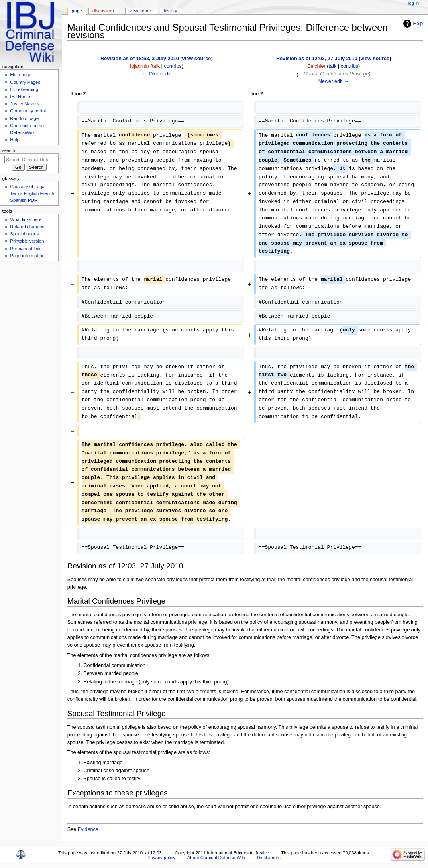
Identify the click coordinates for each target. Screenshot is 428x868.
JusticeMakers (25, 104)
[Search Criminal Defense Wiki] (29, 160)
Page (77, 11)
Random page (24, 118)
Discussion (103, 11)
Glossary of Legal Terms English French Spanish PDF (32, 193)
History (171, 11)
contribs (173, 66)
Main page (21, 75)
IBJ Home (20, 97)
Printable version (27, 241)
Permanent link (25, 249)
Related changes (27, 227)
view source (197, 59)
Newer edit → (334, 81)
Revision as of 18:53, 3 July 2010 (140, 59)
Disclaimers (269, 858)
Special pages (24, 234)
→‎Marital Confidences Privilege (334, 74)
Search (9, 150)
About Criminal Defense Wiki (216, 858)
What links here (26, 219)
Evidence (88, 829)
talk (156, 66)
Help (418, 24)
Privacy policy (161, 858)
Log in (413, 3)
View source (141, 11)
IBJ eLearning (24, 89)
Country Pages (25, 82)
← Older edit (156, 74)
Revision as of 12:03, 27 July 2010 (317, 59)
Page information (27, 256)
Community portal (28, 111)
